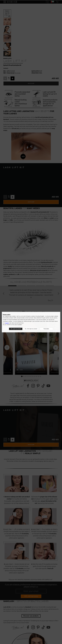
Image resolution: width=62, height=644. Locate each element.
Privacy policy (7, 315)
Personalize (46, 329)
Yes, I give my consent (16, 329)
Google (7, 323)
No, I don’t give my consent (31, 329)
